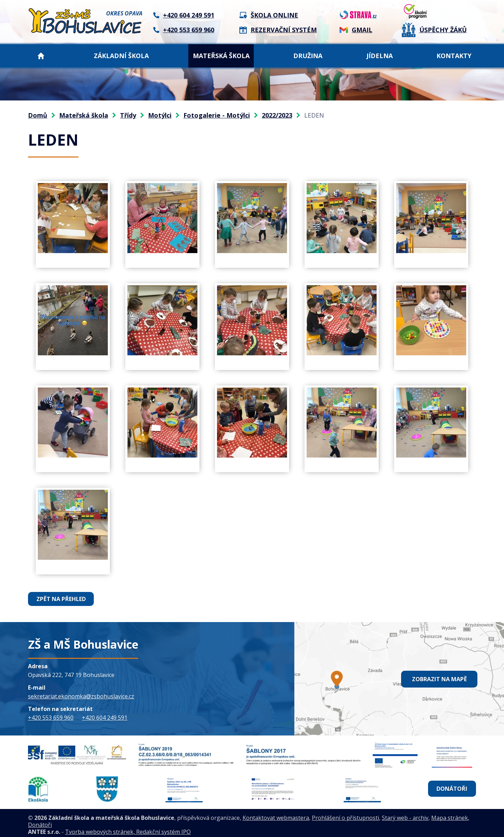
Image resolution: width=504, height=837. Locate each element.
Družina (308, 56)
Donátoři (452, 787)
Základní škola (121, 56)
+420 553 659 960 (51, 718)
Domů (41, 56)
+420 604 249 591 (105, 718)
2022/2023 (277, 115)
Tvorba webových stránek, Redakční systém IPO (128, 829)
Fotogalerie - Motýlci (217, 115)
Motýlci (160, 115)
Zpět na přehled (61, 599)
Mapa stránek (450, 815)
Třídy (128, 115)
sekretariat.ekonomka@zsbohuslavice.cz (81, 696)
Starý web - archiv (405, 815)
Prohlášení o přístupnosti (345, 815)
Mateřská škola (221, 56)
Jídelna (380, 56)
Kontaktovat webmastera (276, 815)
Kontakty (454, 56)
